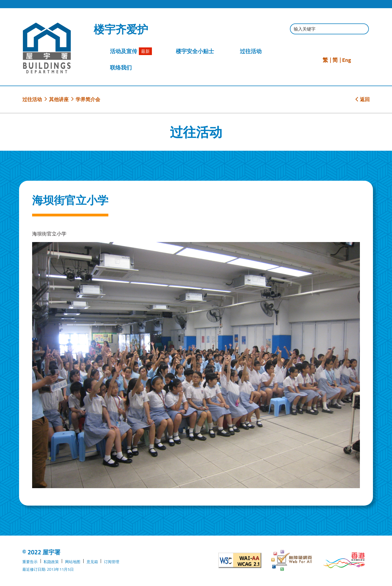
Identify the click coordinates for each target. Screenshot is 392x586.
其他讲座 (59, 99)
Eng (347, 60)
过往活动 (32, 99)
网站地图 (73, 562)
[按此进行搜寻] (362, 30)
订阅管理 (112, 562)
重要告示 (30, 562)
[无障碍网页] (292, 560)
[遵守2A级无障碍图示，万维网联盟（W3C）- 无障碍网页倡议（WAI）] (240, 560)
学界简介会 (88, 99)
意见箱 (92, 562)
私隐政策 (51, 562)
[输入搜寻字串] (329, 29)
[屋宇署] (47, 48)
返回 (363, 99)
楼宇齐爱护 (121, 29)
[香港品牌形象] (344, 560)
